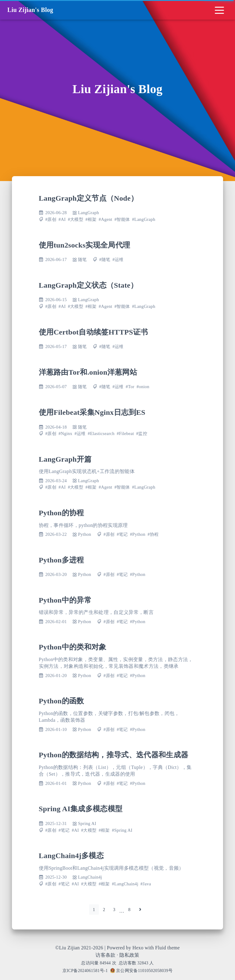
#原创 (51, 219)
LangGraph (88, 213)
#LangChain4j (125, 884)
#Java (146, 884)
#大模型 (76, 219)
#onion (143, 387)
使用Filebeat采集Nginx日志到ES (92, 412)
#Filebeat (125, 433)
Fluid (160, 948)
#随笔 (105, 259)
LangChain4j (90, 877)
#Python (138, 534)
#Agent (106, 219)
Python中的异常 (65, 600)
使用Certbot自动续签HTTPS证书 (93, 332)
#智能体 (122, 219)
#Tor (130, 387)
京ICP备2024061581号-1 (85, 971)
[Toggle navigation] (219, 10)
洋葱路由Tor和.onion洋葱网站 (88, 372)
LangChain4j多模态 (71, 856)
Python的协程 (62, 513)
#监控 (142, 433)
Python (85, 534)
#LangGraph (144, 219)
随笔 (82, 259)
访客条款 (105, 955)
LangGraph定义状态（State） (88, 285)
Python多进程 (62, 560)
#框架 (91, 219)
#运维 (118, 259)
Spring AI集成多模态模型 (81, 809)
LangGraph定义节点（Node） (89, 198)
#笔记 (122, 534)
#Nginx (65, 433)
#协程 (153, 534)
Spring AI (87, 823)
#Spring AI (122, 830)
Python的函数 (62, 701)
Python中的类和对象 (73, 647)
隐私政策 (129, 955)
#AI (62, 219)
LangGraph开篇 (65, 459)
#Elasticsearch (101, 433)
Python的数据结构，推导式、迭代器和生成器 (114, 755)
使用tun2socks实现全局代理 (85, 245)
